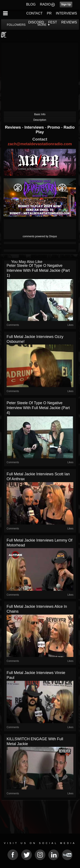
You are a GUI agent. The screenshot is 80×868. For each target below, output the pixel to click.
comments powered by (40, 236)
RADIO (45, 4)
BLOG (31, 4)
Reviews (13, 127)
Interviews (35, 127)
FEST (53, 22)
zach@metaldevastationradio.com (40, 144)
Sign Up (66, 4)
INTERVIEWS (66, 13)
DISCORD (36, 22)
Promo (54, 127)
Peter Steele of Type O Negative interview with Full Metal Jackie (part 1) (38, 270)
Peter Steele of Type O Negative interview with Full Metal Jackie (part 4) (38, 408)
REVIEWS (69, 22)
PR (49, 13)
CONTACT (34, 13)
